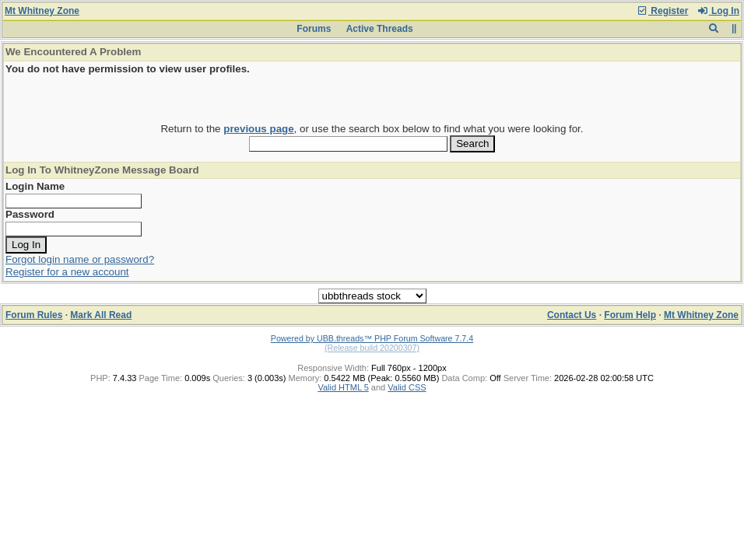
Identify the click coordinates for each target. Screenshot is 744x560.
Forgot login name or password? (80, 259)
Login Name (35, 186)
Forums (314, 29)
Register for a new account (67, 272)
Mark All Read (101, 315)
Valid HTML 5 (343, 387)
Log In (718, 11)
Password (30, 214)
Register (662, 11)
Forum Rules (34, 315)
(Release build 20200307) (372, 348)
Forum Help (630, 315)
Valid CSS (407, 387)
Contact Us (572, 315)
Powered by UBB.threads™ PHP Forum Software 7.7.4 (372, 338)
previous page (258, 129)
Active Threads (380, 29)
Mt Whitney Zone (42, 11)
